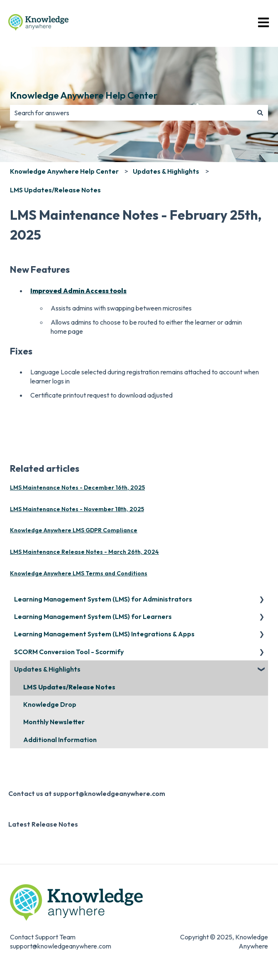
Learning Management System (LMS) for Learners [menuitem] (93, 616)
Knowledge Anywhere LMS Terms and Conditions (79, 573)
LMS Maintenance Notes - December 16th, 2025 (77, 488)
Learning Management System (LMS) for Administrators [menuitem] (103, 599)
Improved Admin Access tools (78, 291)
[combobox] (131, 113)
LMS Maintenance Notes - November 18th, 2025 (77, 509)
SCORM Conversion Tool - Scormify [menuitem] (69, 652)
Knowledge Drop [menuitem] (50, 704)
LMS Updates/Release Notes (55, 190)
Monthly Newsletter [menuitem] (54, 722)
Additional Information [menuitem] (60, 740)
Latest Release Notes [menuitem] (43, 824)
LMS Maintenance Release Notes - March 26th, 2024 (84, 552)
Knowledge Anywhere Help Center (84, 95)
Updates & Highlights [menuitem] (47, 669)
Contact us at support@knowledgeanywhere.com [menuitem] (87, 793)
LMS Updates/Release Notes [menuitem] (69, 687)
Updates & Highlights (166, 171)
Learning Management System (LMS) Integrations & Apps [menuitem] (104, 634)
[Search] (260, 113)
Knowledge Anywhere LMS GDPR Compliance (74, 530)
